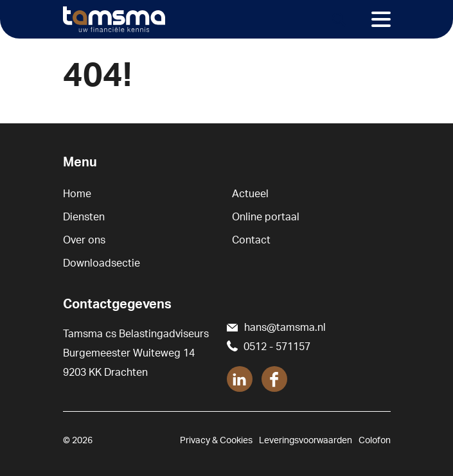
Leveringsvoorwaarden (306, 441)
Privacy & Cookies (216, 441)
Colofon (375, 441)
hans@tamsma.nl (285, 328)
